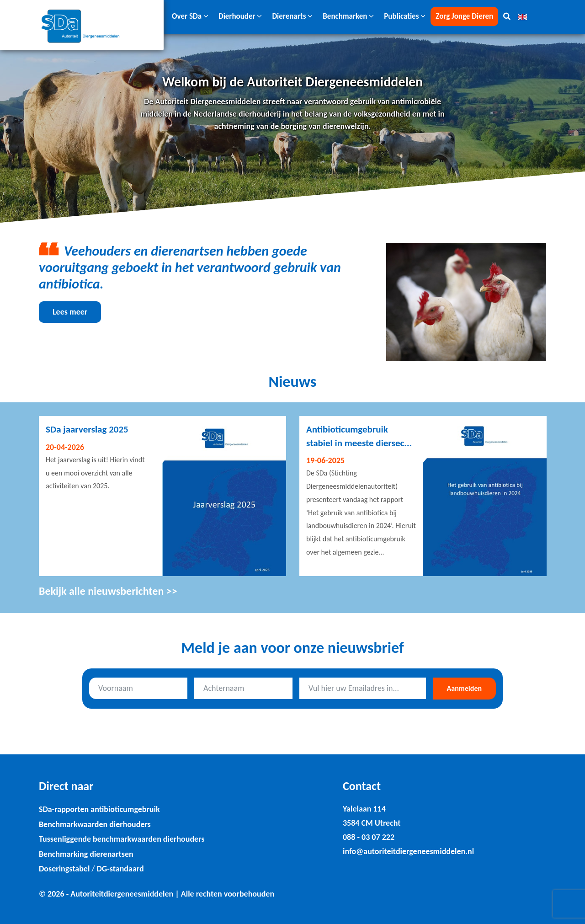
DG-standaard (120, 869)
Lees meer (70, 312)
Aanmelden (464, 688)
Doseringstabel (64, 869)
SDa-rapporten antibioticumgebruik (99, 809)
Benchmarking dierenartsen (86, 854)
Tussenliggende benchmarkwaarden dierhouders (122, 839)
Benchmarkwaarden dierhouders (95, 824)
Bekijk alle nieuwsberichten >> (108, 591)
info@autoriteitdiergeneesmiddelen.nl (408, 851)
